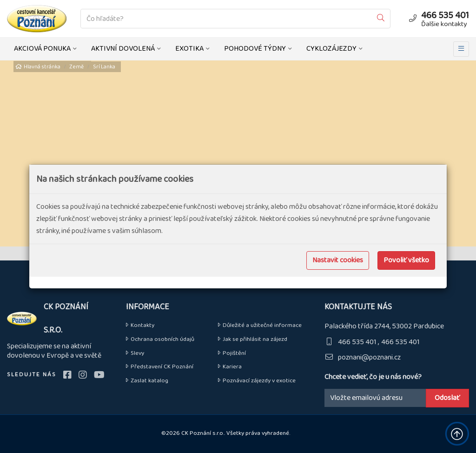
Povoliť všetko (406, 260)
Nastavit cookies (338, 260)
